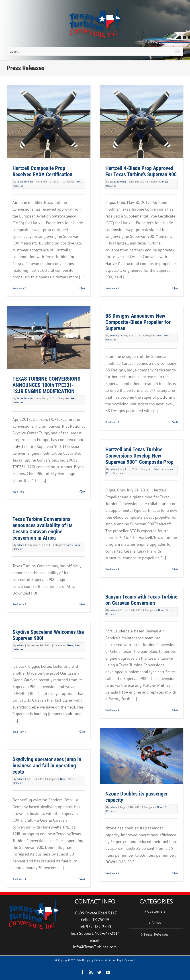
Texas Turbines (25, 181)
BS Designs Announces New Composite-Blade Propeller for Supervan (138, 322)
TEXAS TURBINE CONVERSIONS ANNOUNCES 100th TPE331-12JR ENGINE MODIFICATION (46, 385)
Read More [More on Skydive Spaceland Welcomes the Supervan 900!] (18, 732)
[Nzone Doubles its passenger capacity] (142, 756)
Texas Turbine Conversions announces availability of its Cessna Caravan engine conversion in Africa (43, 528)
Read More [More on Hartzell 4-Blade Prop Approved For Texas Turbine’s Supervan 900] (111, 288)
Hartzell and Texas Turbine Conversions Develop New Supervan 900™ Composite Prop (139, 456)
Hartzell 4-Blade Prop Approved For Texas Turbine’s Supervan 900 (141, 171)
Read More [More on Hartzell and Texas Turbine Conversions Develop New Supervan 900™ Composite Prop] (111, 569)
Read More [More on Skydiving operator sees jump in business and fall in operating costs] (18, 879)
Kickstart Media (103, 960)
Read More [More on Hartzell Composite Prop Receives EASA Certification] (18, 288)
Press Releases (114, 473)
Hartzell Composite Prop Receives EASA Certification (42, 171)
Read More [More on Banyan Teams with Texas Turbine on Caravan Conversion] (111, 710)
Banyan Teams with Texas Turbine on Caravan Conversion (141, 600)
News (159, 335)
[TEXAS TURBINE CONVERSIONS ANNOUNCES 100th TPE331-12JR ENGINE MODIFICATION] (49, 337)
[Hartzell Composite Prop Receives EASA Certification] (49, 122)
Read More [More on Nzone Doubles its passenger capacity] (111, 873)
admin (113, 335)
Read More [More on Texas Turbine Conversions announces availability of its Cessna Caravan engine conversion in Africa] (18, 604)
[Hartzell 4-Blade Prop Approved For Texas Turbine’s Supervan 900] (142, 122)
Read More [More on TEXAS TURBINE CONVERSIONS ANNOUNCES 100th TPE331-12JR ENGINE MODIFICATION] (18, 492)
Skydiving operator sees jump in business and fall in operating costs (47, 766)
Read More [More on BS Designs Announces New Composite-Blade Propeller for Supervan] (111, 422)
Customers (160, 469)
